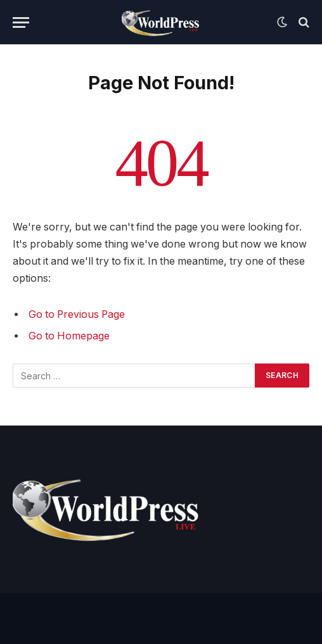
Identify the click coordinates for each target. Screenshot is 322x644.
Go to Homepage (69, 336)
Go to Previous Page (77, 314)
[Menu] (21, 22)
